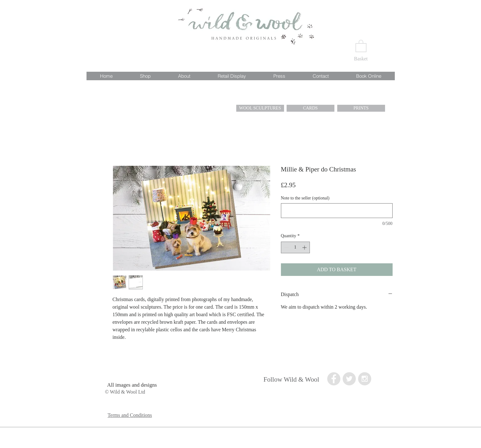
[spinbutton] (295, 247)
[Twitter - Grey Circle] (349, 379)
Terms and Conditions (130, 415)
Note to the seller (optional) (305, 198)
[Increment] (305, 247)
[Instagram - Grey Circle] (365, 379)
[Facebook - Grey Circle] (334, 379)
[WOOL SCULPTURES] (260, 108)
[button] (361, 46)
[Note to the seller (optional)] (337, 211)
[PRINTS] (361, 108)
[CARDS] (310, 108)
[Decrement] (286, 247)
